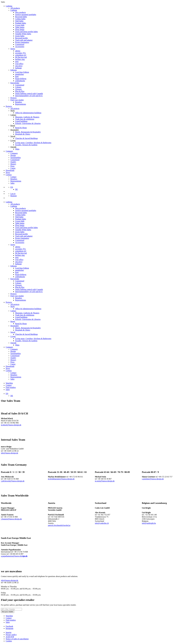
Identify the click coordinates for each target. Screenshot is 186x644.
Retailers (19, 102)
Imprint (9, 632)
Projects (14, 98)
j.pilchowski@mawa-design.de (13, 481)
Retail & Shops (21, 128)
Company (9, 151)
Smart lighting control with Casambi (29, 94)
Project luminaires (22, 42)
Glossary (19, 89)
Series (13, 49)
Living (13, 336)
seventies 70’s (20, 53)
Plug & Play (20, 91)
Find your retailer (17, 100)
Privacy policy (11, 635)
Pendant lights (21, 23)
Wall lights (19, 21)
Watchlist (9, 383)
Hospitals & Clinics (23, 134)
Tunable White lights (23, 34)
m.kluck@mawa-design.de (11, 425)
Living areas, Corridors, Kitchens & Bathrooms (33, 143)
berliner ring (20, 59)
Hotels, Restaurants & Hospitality (28, 132)
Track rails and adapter (24, 40)
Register (14, 196)
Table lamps (20, 27)
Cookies (9, 641)
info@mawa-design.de (10, 453)
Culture (13, 311)
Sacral (13, 332)
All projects (15, 108)
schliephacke (20, 81)
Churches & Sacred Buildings (27, 138)
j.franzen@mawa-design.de (11, 519)
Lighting (9, 6)
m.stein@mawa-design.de (105, 481)
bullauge (18, 68)
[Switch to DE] (16, 189)
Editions (14, 70)
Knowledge (15, 83)
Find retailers (11, 387)
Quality (13, 162)
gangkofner (20, 74)
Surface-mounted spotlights (26, 15)
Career (13, 168)
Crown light (20, 25)
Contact (9, 175)
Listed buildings (21, 121)
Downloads (10, 170)
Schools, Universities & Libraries (28, 123)
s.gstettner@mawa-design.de (153, 479)
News (8, 173)
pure (17, 61)
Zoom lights (20, 36)
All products (15, 8)
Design (13, 155)
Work (13, 307)
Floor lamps (20, 29)
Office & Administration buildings (28, 113)
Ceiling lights (20, 19)
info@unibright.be (149, 523)
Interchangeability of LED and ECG (29, 96)
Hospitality (15, 326)
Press (12, 166)
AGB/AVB (10, 637)
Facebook (9, 626)
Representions (21, 104)
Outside (13, 343)
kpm (17, 76)
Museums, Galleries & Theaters (27, 117)
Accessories (20, 47)
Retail (13, 321)
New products (20, 12)
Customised (20, 44)
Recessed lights (21, 17)
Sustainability (16, 158)
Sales (12, 183)
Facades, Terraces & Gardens (26, 145)
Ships (17, 149)
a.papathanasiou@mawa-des (12, 556)
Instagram (9, 628)
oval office (19, 64)
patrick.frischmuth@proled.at (59, 525)
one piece (19, 66)
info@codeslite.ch (102, 523)
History (13, 164)
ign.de (25, 556)
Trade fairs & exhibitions (25, 119)
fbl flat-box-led (21, 57)
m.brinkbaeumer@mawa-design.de (61, 479)
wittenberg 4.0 (21, 55)
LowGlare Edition (22, 72)
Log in (13, 194)
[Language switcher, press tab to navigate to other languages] (12, 187)
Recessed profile (21, 38)
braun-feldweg (21, 79)
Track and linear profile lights (26, 32)
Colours (18, 87)
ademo (18, 51)
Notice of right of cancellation (17, 639)
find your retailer (8, 612)
